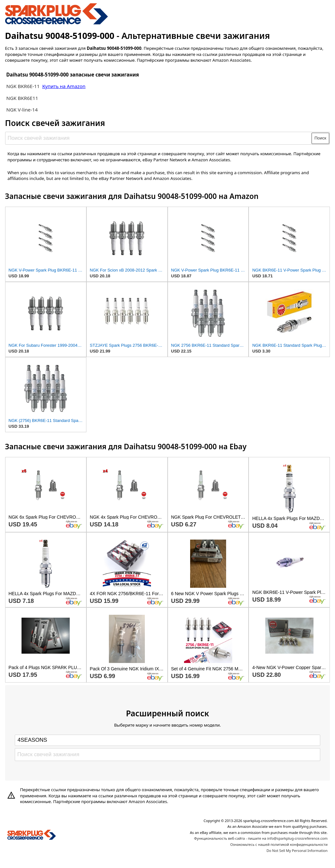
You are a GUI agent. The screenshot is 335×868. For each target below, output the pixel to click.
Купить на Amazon (64, 86)
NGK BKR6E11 (22, 98)
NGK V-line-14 (22, 110)
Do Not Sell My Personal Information (297, 850)
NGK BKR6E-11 (23, 86)
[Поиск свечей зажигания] (159, 138)
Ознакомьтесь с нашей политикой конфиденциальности (279, 844)
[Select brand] (167, 740)
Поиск (320, 138)
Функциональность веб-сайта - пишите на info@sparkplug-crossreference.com (261, 838)
